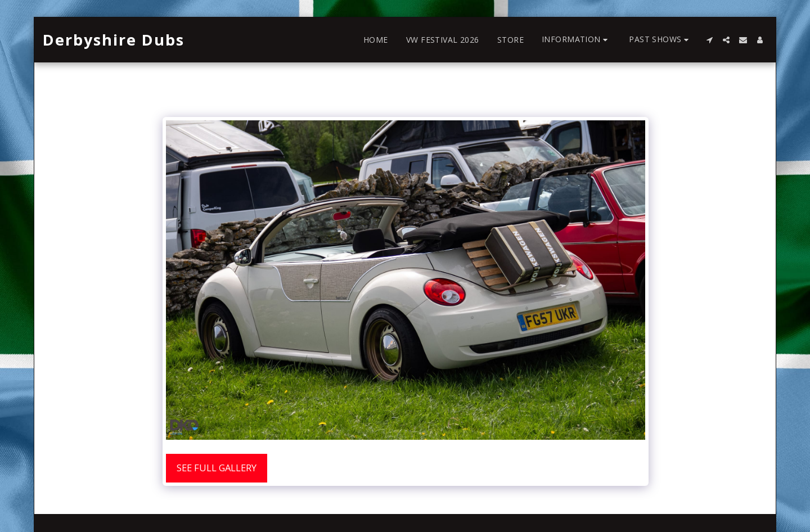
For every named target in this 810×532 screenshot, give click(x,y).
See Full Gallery (217, 468)
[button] (576, 40)
